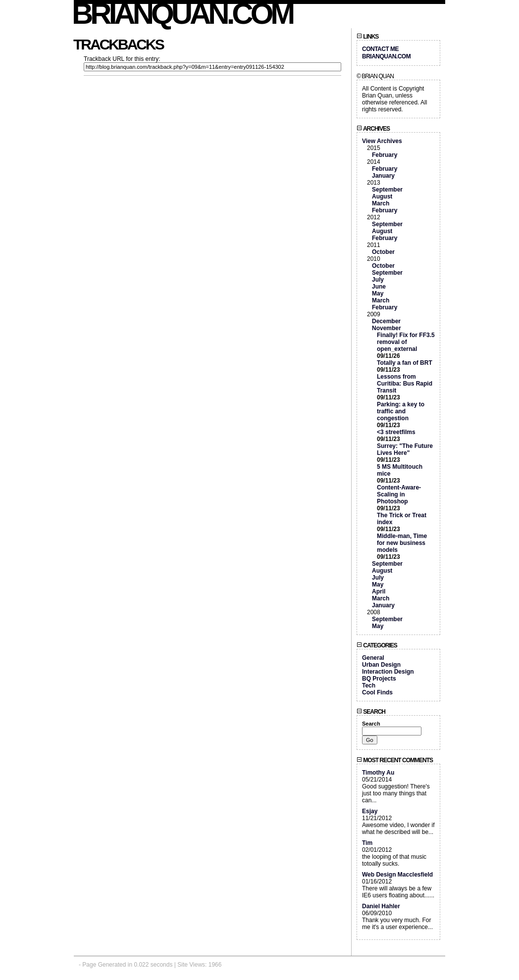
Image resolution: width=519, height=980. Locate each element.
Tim (367, 843)
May (378, 294)
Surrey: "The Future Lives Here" (405, 449)
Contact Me (380, 49)
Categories (377, 645)
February (385, 155)
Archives (373, 129)
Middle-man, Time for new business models (402, 543)
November (387, 328)
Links (367, 37)
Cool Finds (377, 692)
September (387, 190)
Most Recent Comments (395, 760)
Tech (369, 686)
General (373, 658)
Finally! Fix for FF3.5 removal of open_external (406, 342)
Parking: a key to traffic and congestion (401, 411)
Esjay (370, 811)
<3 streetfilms (396, 432)
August (382, 196)
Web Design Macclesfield (397, 875)
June (379, 287)
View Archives (382, 141)
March (381, 203)
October (383, 252)
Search (371, 712)
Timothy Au (378, 773)
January (383, 176)
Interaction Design (388, 672)
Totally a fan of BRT (405, 363)
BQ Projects (379, 679)
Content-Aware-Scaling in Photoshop (399, 494)
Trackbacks (118, 44)
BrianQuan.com (183, 14)
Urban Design (381, 665)
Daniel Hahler (381, 906)
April (379, 591)
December (386, 321)
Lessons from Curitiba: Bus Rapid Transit (405, 384)
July (378, 280)
